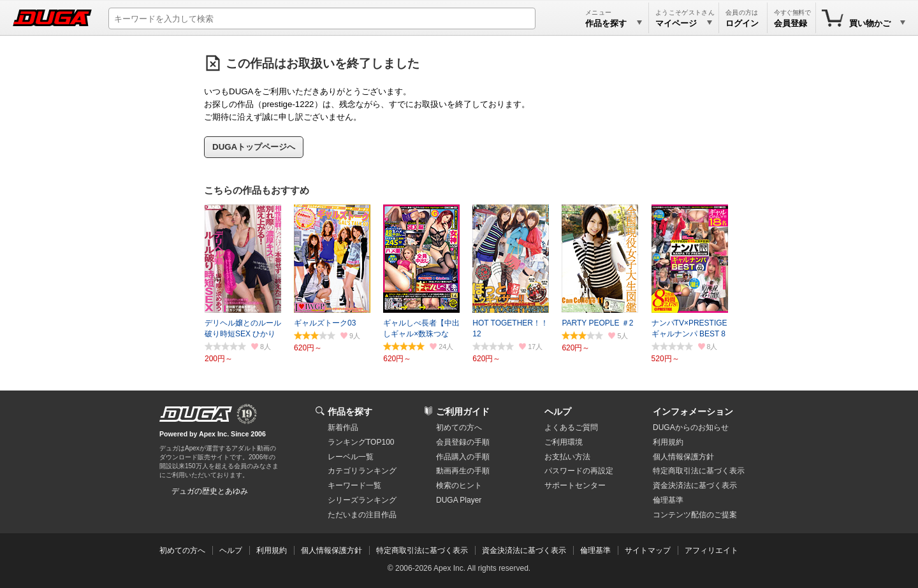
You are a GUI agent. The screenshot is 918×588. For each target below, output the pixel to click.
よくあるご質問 (571, 427)
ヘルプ (558, 412)
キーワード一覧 (354, 485)
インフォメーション (693, 412)
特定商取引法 (699, 471)
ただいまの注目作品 (362, 515)
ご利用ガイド (463, 412)
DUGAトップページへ (254, 147)
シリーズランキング (362, 500)
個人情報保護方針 (683, 457)
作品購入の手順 (463, 457)
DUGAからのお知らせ (691, 427)
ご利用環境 (564, 442)
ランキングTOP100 (361, 442)
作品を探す (350, 412)
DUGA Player (459, 500)
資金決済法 (695, 485)
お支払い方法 (567, 457)
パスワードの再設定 (579, 471)
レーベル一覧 (351, 457)
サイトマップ (648, 550)
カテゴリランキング (362, 471)
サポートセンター (575, 485)
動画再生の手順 (463, 471)
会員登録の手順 (463, 442)
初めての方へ (459, 427)
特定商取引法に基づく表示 (422, 550)
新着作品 (343, 427)
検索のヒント (459, 485)
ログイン (742, 23)
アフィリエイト (711, 550)
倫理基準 (668, 500)
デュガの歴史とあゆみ (210, 491)
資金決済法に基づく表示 (524, 550)
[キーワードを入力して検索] (322, 18)
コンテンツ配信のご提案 (695, 515)
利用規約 (668, 442)
